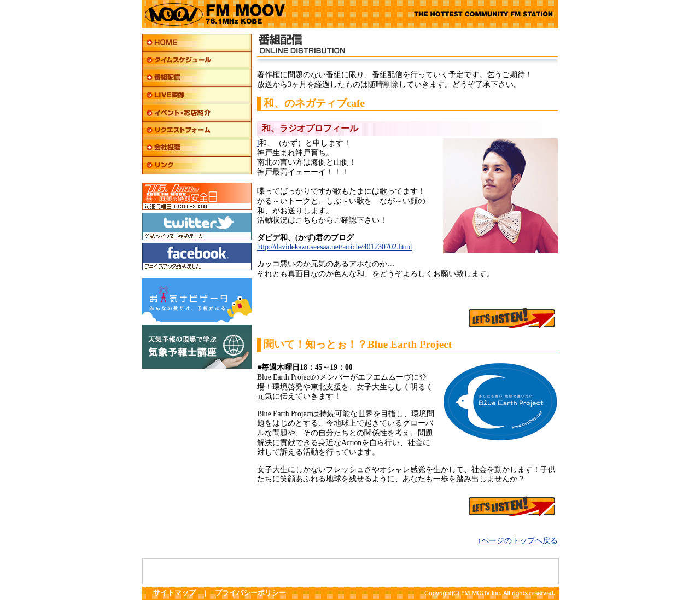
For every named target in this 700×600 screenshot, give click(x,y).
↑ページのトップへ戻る (518, 541)
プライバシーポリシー (250, 593)
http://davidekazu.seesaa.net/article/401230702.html (335, 247)
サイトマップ (174, 593)
